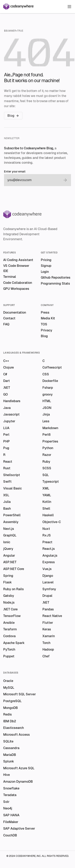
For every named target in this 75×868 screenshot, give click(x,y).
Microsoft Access (16, 735)
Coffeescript (52, 367)
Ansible (9, 623)
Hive (6, 775)
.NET (7, 388)
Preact (47, 542)
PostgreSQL (12, 701)
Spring (8, 576)
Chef (46, 656)
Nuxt (46, 529)
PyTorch (9, 649)
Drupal (47, 596)
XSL (6, 495)
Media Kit (48, 318)
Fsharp (48, 388)
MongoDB (10, 708)
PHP (6, 441)
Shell (46, 509)
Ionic (7, 542)
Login (45, 272)
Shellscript (12, 475)
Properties (50, 441)
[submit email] (65, 180)
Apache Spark (14, 643)
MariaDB (10, 755)
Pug (6, 448)
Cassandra (11, 748)
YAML (47, 495)
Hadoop (48, 649)
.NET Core (10, 609)
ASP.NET (10, 562)
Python (48, 448)
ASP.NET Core (14, 569)
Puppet (9, 656)
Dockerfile (50, 381)
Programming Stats (55, 284)
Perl (6, 435)
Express (49, 562)
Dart (6, 381)
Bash (7, 509)
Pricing (46, 260)
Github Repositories (56, 278)
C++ (6, 361)
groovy (47, 394)
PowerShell (12, 515)
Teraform (10, 629)
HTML (47, 401)
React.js (49, 549)
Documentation (15, 312)
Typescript (51, 482)
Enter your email (15, 172)
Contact (9, 318)
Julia (7, 502)
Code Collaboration (18, 283)
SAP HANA (11, 815)
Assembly (11, 522)
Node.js (9, 602)
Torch (46, 643)
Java (7, 408)
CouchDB (10, 835)
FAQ (6, 324)
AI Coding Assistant (18, 260)
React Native (52, 616)
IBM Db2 (10, 721)
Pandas (48, 609)
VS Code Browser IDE (16, 268)
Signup (46, 266)
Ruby (46, 462)
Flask (7, 582)
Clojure (8, 367)
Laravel (48, 582)
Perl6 (46, 435)
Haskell (48, 515)
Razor (47, 455)
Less (46, 421)
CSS (46, 374)
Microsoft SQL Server (19, 694)
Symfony (49, 589)
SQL (46, 475)
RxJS (47, 535)
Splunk (9, 761)
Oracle (8, 681)
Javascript (11, 414)
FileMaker (11, 822)
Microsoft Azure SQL (19, 768)
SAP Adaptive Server (19, 829)
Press (45, 312)
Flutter (48, 623)
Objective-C (52, 522)
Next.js (9, 529)
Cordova (9, 636)
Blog (13, 116)
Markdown (50, 428)
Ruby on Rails (13, 589)
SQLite (8, 741)
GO (5, 394)
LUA (6, 428)
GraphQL (10, 535)
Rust (7, 468)
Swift (7, 482)
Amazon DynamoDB (18, 782)
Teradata (10, 795)
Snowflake (11, 788)
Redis (7, 714)
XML (46, 488)
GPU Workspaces (16, 289)
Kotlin (47, 502)
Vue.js (47, 569)
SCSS (47, 468)
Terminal (10, 277)
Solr (6, 802)
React (8, 462)
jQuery (8, 549)
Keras (47, 629)
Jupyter (9, 421)
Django (48, 576)
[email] (33, 180)
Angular (9, 556)
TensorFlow (12, 616)
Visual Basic (12, 488)
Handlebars (12, 401)
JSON (47, 408)
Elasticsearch (13, 728)
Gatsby (9, 596)
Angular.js (50, 556)
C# (5, 374)
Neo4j (8, 808)
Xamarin (49, 636)
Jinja (46, 414)
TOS (44, 324)
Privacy (46, 330)
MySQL (9, 688)
